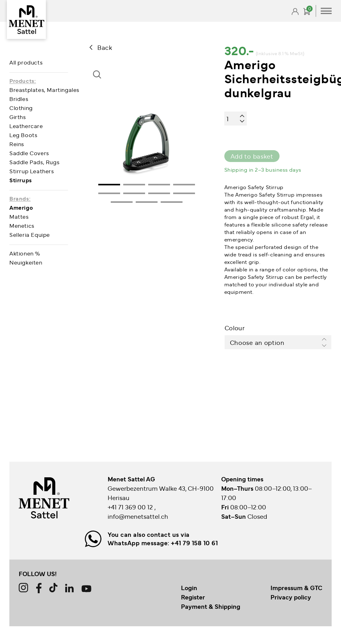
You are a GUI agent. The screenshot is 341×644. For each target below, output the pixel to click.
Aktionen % (25, 253)
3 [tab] (159, 185)
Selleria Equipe (30, 234)
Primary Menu (326, 11)
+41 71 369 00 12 (131, 507)
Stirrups (21, 180)
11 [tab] (172, 202)
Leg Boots (23, 135)
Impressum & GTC (296, 588)
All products (26, 62)
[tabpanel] (147, 141)
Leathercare (26, 126)
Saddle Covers (29, 153)
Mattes (19, 216)
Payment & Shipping (211, 606)
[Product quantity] (236, 119)
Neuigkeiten (26, 262)
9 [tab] (122, 202)
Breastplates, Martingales (44, 90)
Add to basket (252, 156)
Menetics (22, 225)
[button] (99, 80)
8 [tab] (184, 193)
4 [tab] (184, 185)
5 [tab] (109, 193)
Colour (235, 328)
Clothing (21, 108)
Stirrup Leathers (32, 171)
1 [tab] (109, 185)
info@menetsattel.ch (138, 516)
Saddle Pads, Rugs (34, 162)
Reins (17, 144)
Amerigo (21, 207)
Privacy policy (291, 597)
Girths (18, 117)
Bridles (19, 99)
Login (189, 588)
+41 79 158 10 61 (194, 543)
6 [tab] (134, 193)
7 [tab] (159, 193)
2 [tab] (134, 185)
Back (105, 47)
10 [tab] (147, 202)
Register (193, 597)
